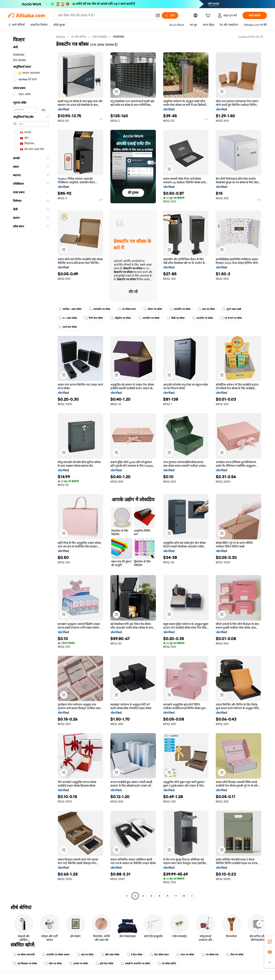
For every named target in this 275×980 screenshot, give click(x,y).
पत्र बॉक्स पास (210, 955)
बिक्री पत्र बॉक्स (176, 318)
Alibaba (61, 37)
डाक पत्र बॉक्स (206, 309)
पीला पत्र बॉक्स (235, 955)
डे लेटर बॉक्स (135, 955)
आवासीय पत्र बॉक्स (100, 309)
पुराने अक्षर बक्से (232, 309)
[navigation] (31, 467)
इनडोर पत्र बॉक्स (79, 964)
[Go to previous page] (127, 896)
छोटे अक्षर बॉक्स (110, 955)
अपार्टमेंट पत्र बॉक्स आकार (56, 955)
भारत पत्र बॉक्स (185, 955)
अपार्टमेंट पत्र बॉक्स (180, 309)
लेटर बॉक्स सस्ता (159, 955)
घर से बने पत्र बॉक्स (231, 318)
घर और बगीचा (79, 37)
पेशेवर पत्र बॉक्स (153, 309)
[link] (270, 941)
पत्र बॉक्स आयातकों (24, 955)
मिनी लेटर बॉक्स (94, 318)
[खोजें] (170, 15)
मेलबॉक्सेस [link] (119, 37)
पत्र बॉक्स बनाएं (127, 309)
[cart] (209, 16)
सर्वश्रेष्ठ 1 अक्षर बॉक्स (70, 309)
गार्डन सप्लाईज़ (100, 37)
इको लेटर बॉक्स (104, 964)
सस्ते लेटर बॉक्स (68, 327)
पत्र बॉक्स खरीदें (167, 964)
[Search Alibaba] (105, 15)
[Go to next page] (192, 896)
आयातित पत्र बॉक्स (149, 318)
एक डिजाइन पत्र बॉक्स (25, 964)
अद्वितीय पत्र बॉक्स (121, 318)
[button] (158, 15)
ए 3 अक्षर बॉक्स (68, 318)
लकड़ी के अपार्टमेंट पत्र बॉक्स (135, 964)
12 (184, 896)
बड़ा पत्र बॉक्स (85, 955)
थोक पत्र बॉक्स (53, 964)
